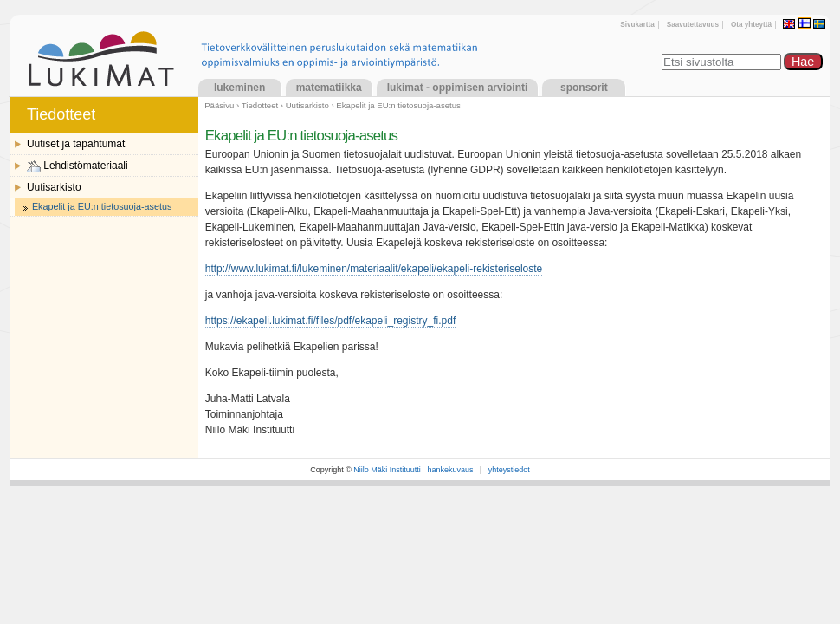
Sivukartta (637, 25)
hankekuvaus (450, 470)
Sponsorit (584, 88)
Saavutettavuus (693, 25)
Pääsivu (219, 105)
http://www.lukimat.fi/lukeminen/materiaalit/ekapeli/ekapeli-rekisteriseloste (374, 269)
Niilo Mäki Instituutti (387, 470)
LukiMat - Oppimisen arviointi (458, 88)
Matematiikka (329, 88)
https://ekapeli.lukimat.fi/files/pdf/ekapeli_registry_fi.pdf (330, 321)
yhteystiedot (509, 470)
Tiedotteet (260, 105)
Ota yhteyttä (751, 25)
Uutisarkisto (307, 105)
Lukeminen (239, 88)
